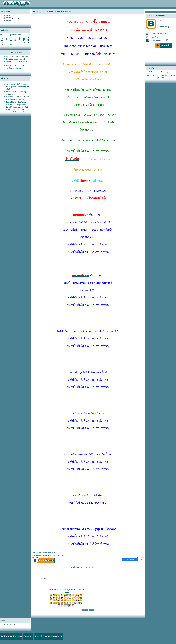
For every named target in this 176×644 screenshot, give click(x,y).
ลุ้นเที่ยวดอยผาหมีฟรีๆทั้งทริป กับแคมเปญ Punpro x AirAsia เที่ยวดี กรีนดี (17, 87)
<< (1, 35)
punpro (8, 15)
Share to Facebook (130, 559)
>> (29, 35)
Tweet (141, 559)
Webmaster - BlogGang (160, 72)
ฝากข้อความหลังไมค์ (159, 34)
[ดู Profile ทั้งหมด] (163, 27)
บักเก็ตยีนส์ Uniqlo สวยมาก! (15, 59)
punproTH (9, 17)
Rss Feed (155, 37)
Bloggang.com (11, 628)
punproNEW (10, 19)
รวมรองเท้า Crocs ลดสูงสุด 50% (17, 56)
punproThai (10, 21)
